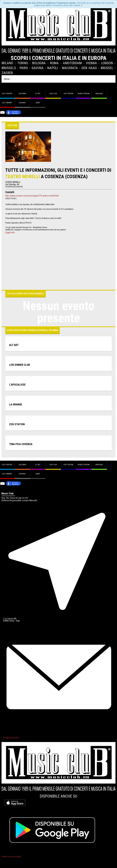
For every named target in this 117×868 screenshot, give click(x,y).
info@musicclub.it (11, 738)
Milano (7, 63)
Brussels (9, 68)
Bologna (39, 63)
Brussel (107, 68)
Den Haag (89, 68)
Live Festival (69, 94)
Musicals (99, 94)
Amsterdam (72, 63)
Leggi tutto (10, 233)
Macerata (70, 68)
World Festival (84, 94)
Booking (22, 103)
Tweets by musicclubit (11, 857)
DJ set (38, 94)
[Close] (82, 5)
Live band (22, 94)
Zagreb (7, 73)
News (38, 103)
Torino (23, 63)
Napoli (53, 68)
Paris (24, 68)
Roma (54, 63)
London (107, 63)
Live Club (53, 94)
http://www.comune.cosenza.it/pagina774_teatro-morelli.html (32, 196)
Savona (38, 68)
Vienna (91, 63)
